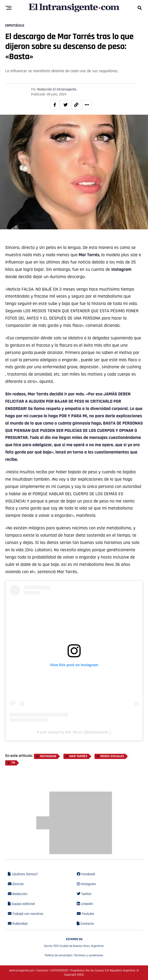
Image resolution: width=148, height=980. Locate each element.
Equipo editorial (21, 904)
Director (16, 884)
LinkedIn (85, 904)
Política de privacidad (58, 955)
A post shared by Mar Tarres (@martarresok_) (74, 732)
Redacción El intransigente (57, 89)
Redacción (18, 894)
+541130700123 (59, 970)
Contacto (85, 924)
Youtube (85, 914)
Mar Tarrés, (89, 255)
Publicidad (18, 924)
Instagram (122, 269)
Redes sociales (112, 756)
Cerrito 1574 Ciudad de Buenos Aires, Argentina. (74, 942)
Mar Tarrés (39, 394)
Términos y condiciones (88, 955)
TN (13, 763)
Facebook (86, 874)
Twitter (84, 894)
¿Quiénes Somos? (23, 874)
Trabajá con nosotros (26, 914)
